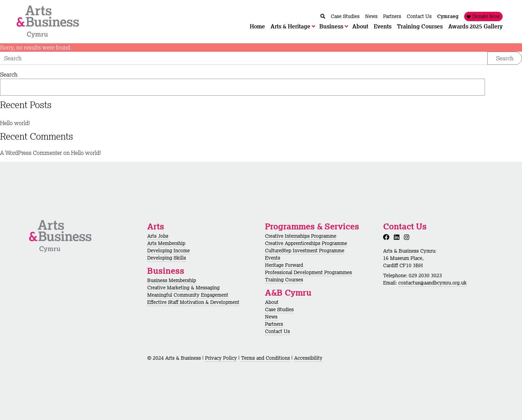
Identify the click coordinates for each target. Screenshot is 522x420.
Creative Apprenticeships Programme (306, 243)
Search (505, 58)
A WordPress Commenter (31, 153)
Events (273, 258)
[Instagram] (408, 237)
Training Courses (284, 280)
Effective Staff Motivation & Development (193, 302)
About (272, 302)
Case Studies (279, 309)
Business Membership (172, 280)
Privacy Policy (221, 358)
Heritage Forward (284, 265)
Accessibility (308, 358)
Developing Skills (167, 258)
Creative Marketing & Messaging (183, 288)
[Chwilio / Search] (323, 16)
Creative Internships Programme (301, 236)
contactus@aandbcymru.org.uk (432, 283)
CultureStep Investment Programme (305, 251)
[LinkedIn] (398, 237)
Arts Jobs (158, 236)
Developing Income (169, 251)
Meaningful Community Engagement (188, 295)
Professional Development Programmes (308, 272)
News (271, 317)
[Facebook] (388, 237)
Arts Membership (166, 243)
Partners (274, 324)
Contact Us (277, 331)
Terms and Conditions (266, 358)
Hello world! (15, 123)
